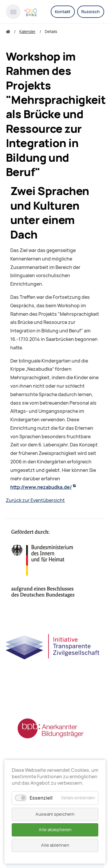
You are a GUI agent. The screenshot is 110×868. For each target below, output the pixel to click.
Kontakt (63, 12)
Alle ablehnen (55, 845)
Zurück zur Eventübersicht (35, 500)
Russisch (90, 12)
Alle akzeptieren (55, 830)
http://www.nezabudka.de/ (41, 487)
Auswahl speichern (55, 814)
